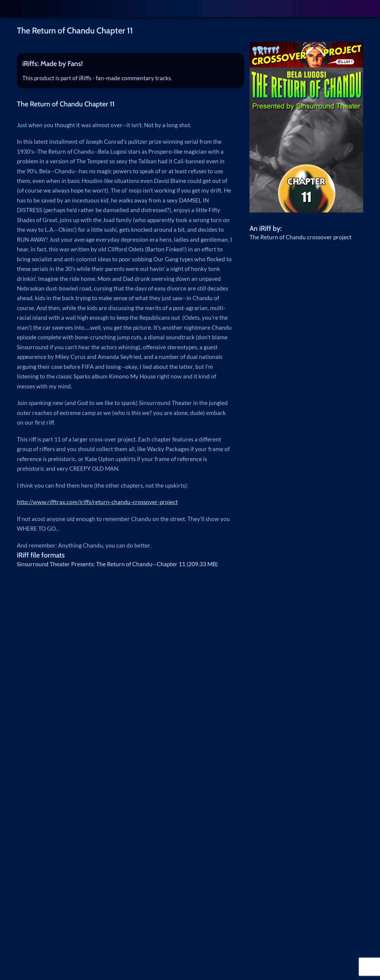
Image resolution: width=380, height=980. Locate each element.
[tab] (130, 64)
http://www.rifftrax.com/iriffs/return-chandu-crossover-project (97, 502)
